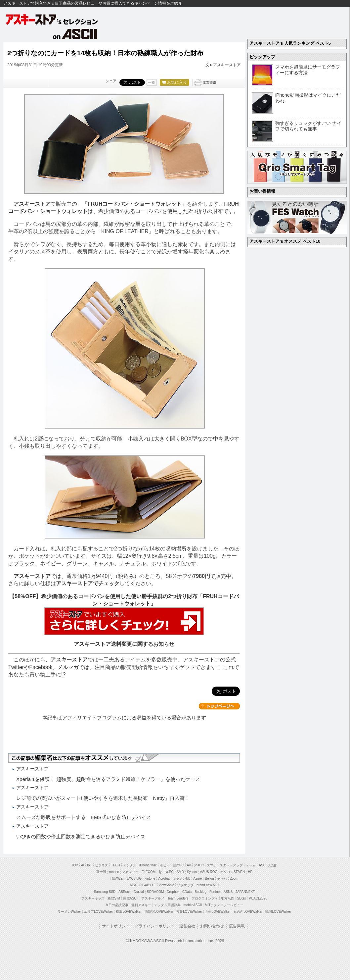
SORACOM (155, 892)
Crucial (138, 892)
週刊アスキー (141, 905)
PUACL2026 (258, 898)
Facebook (41, 667)
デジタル (130, 865)
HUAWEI (117, 878)
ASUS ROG (209, 872)
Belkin (209, 878)
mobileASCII (193, 905)
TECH (116, 865)
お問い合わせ (212, 926)
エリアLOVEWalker (98, 912)
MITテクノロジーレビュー (224, 905)
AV (189, 865)
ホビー (165, 865)
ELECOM (149, 872)
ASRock (124, 892)
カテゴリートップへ (219, 706)
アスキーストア (227, 65)
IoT (89, 865)
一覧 (152, 82)
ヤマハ (222, 878)
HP (250, 872)
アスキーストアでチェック (88, 583)
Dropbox (173, 892)
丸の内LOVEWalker (248, 912)
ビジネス (102, 865)
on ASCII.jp (75, 34)
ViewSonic (167, 885)
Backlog (200, 892)
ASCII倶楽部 (268, 865)
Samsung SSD (105, 892)
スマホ (212, 865)
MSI (133, 885)
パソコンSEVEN (233, 872)
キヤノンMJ (181, 878)
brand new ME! (208, 885)
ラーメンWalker (69, 912)
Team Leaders (178, 898)
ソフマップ (185, 885)
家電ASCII (131, 898)
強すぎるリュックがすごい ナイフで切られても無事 (308, 126)
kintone (150, 878)
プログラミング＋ (205, 898)
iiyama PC (166, 872)
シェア (111, 81)
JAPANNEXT (245, 892)
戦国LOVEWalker (278, 912)
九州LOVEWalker (218, 912)
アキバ (199, 865)
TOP (75, 865)
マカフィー (130, 872)
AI (83, 865)
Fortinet (215, 892)
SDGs (242, 898)
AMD (180, 872)
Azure (197, 878)
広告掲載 (237, 926)
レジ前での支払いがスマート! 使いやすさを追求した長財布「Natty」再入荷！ (103, 798)
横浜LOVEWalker (129, 912)
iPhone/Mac (148, 865)
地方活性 (228, 898)
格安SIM (114, 898)
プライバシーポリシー (154, 926)
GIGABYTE (147, 885)
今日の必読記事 (117, 905)
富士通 (101, 872)
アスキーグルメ (153, 898)
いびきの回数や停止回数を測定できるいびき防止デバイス (81, 836)
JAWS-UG (134, 878)
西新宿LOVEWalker (159, 912)
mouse (114, 872)
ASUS (228, 892)
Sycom (192, 872)
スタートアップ (231, 865)
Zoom (234, 878)
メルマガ (68, 667)
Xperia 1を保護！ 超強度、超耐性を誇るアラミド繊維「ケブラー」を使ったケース (108, 779)
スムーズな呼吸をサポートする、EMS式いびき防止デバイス (84, 817)
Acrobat (164, 878)
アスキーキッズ (93, 898)
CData (187, 892)
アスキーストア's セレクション (52, 19)
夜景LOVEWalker (189, 912)
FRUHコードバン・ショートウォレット (135, 204)
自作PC (178, 865)
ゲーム (251, 865)
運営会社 (187, 926)
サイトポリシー (116, 926)
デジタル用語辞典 (167, 905)
